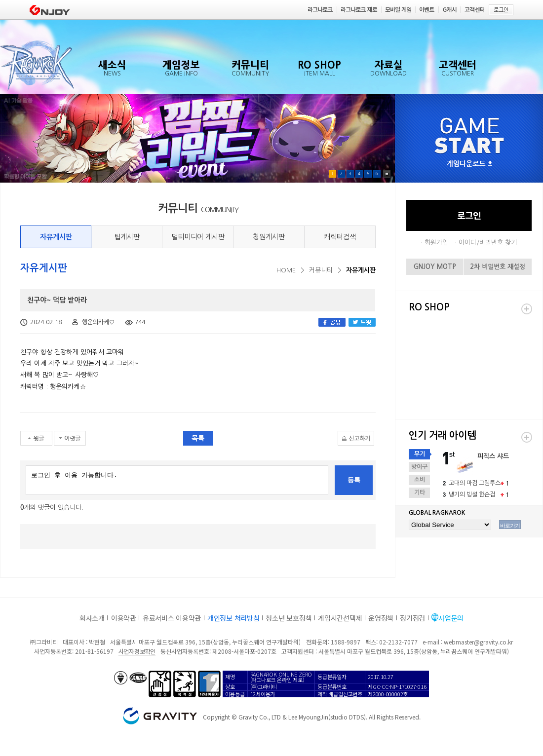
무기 (420, 454)
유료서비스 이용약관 (172, 618)
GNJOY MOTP (435, 267)
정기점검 (412, 618)
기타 (420, 492)
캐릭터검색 (340, 237)
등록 (354, 480)
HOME (286, 270)
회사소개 (92, 618)
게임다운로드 (469, 164)
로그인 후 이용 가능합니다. (177, 480)
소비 (420, 480)
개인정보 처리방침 (233, 618)
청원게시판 (269, 237)
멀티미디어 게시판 (198, 237)
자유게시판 (56, 237)
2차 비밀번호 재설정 (498, 267)
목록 (198, 438)
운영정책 (381, 618)
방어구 (419, 467)
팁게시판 (127, 237)
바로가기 (510, 526)
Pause (387, 174)
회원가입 (436, 243)
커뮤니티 (321, 270)
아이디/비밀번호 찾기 (488, 243)
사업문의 (451, 618)
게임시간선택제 (340, 618)
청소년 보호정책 (289, 618)
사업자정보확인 (137, 651)
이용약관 (124, 618)
